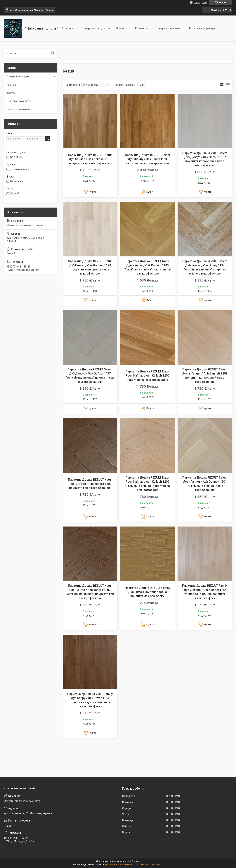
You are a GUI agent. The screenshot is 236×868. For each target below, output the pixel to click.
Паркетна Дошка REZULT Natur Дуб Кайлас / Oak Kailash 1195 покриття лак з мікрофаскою (90, 159)
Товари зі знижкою (168, 28)
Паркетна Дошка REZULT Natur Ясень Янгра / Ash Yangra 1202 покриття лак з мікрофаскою (90, 484)
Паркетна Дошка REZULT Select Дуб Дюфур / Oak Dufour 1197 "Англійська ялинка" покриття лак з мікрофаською (90, 376)
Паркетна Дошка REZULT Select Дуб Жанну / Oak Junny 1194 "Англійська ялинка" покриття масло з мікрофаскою (205, 267)
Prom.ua (136, 861)
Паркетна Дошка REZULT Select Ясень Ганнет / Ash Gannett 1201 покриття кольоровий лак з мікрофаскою (205, 376)
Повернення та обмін (19, 109)
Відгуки (11, 93)
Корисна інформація (202, 28)
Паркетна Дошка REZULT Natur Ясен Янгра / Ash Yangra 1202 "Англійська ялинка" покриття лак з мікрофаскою (90, 592)
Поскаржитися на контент (120, 864)
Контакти (141, 28)
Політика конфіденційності (149, 864)
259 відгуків (201, 3)
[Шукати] (53, 53)
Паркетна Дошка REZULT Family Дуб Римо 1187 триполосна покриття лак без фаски (147, 592)
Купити (93, 192)
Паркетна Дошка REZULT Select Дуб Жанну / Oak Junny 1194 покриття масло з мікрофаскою (147, 159)
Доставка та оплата (19, 101)
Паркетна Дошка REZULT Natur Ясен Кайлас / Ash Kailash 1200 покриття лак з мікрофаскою (147, 376)
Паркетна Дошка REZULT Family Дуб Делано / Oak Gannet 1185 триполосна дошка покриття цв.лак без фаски (205, 592)
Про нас (121, 28)
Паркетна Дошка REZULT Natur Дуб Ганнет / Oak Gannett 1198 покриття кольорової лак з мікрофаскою (90, 267)
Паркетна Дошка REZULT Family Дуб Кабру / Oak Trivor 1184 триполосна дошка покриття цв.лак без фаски (90, 700)
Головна (68, 28)
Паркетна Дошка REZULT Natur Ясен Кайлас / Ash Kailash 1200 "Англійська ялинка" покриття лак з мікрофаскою (147, 484)
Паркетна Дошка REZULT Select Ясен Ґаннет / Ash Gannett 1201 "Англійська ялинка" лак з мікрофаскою (205, 484)
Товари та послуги (94, 28)
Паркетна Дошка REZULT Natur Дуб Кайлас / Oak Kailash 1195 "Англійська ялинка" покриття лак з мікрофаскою (147, 267)
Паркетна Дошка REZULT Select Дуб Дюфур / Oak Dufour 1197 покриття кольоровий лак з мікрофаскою (205, 159)
